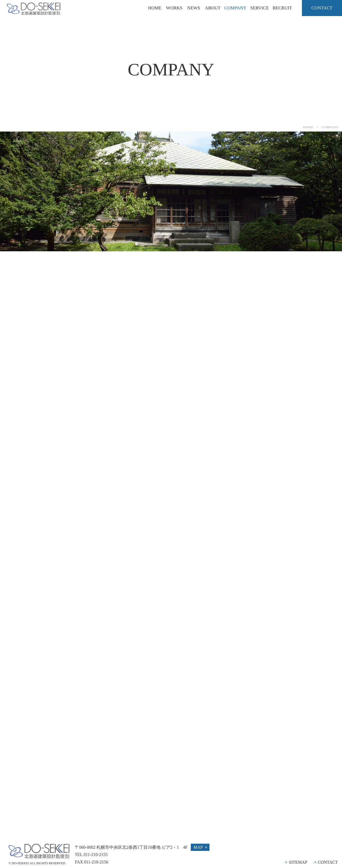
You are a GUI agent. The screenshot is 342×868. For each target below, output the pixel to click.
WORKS (174, 8)
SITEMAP (298, 862)
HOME (155, 8)
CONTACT (328, 862)
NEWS (194, 8)
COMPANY (235, 8)
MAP (198, 847)
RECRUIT (282, 8)
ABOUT (213, 8)
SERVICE (260, 8)
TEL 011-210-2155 (91, 855)
